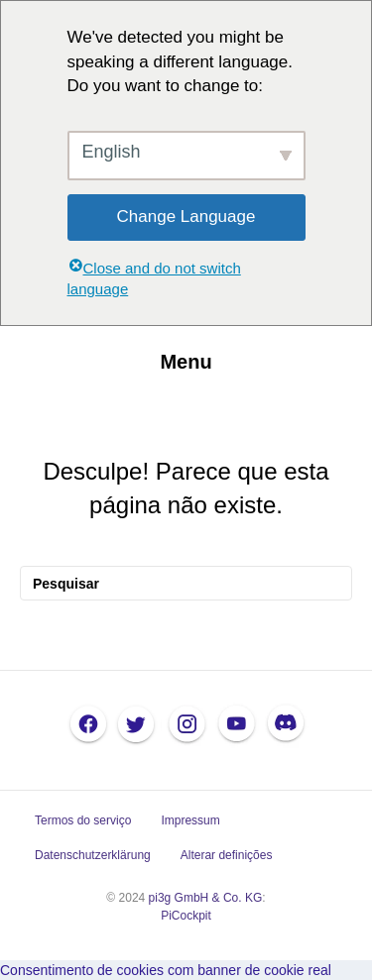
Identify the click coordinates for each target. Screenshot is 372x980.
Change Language (186, 217)
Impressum (190, 820)
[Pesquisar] (186, 583)
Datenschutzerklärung (93, 855)
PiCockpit (186, 916)
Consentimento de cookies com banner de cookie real (166, 970)
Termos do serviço (83, 820)
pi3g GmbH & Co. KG (206, 898)
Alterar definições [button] (227, 855)
